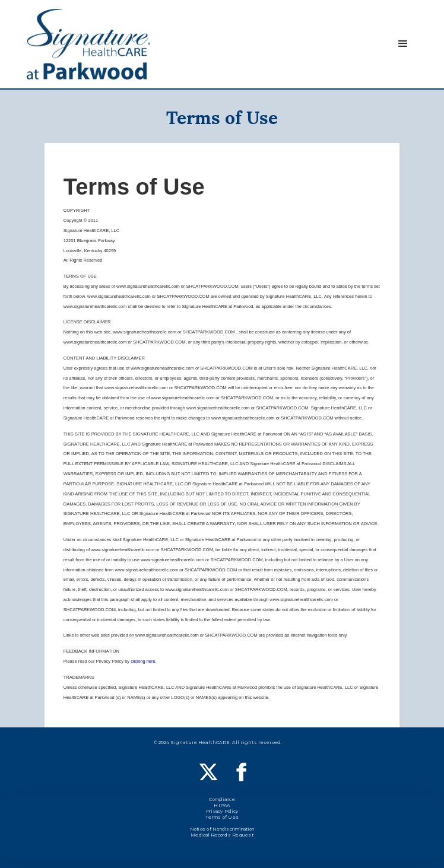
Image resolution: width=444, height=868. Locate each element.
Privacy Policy (222, 813)
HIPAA (222, 807)
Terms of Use (222, 819)
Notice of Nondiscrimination (222, 831)
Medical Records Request (222, 837)
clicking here (143, 661)
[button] (403, 44)
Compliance (222, 801)
